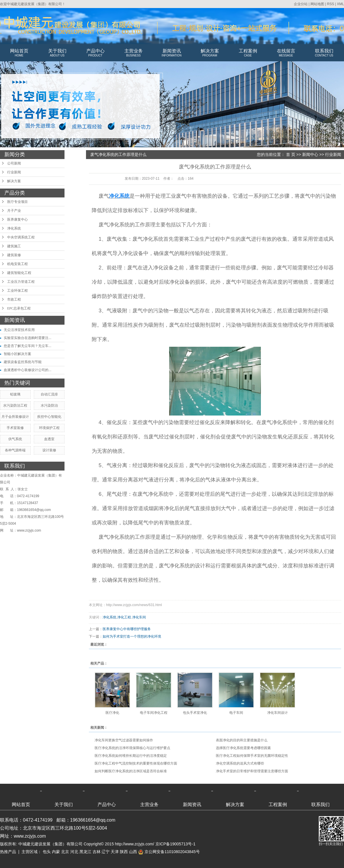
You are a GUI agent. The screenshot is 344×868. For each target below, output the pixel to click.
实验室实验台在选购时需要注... (28, 338)
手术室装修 (15, 428)
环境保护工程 (49, 428)
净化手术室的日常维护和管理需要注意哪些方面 (252, 771)
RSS (331, 4)
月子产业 (14, 211)
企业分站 (301, 4)
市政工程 (14, 299)
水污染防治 (49, 405)
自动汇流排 (49, 394)
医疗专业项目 (17, 202)
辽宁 (105, 852)
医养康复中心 (17, 220)
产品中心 (95, 53)
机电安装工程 (17, 264)
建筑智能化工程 (19, 273)
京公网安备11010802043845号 (169, 852)
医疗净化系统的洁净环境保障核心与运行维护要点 (132, 748)
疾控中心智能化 (49, 417)
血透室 (49, 439)
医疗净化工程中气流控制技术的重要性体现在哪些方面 (136, 763)
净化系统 (14, 228)
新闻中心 (310, 154)
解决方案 (210, 53)
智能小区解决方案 (17, 354)
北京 (65, 852)
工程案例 (248, 53)
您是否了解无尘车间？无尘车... (28, 346)
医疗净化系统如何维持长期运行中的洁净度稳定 (131, 756)
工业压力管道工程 (21, 282)
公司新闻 (14, 163)
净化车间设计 (277, 713)
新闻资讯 (172, 53)
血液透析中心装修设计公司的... (28, 370)
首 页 (291, 154)
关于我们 (57, 53)
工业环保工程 (17, 291)
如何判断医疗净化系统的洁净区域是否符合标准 (131, 771)
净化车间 (139, 617)
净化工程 (124, 617)
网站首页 (19, 53)
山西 (133, 852)
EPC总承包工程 (19, 308)
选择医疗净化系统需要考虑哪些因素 (243, 748)
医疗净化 (112, 713)
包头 (47, 852)
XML (340, 4)
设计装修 (49, 450)
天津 (115, 852)
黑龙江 (85, 852)
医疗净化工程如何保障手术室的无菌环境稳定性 (252, 756)
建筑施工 (14, 246)
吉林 (97, 852)
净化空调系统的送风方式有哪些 (240, 763)
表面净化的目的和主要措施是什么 (242, 740)
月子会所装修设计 (15, 417)
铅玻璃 (15, 394)
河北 (74, 852)
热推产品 (8, 852)
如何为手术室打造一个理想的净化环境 (132, 636)
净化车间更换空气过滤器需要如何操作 (124, 740)
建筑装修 (14, 255)
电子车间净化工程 (154, 713)
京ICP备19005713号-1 (175, 844)
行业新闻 (14, 172)
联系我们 (324, 53)
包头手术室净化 (195, 713)
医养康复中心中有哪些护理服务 (127, 629)
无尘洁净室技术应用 (19, 330)
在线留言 (286, 53)
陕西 (124, 852)
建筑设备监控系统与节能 (23, 362)
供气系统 (15, 439)
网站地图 (317, 4)
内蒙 (56, 852)
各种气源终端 (15, 450)
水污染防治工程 (15, 405)
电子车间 (236, 713)
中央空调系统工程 (21, 237)
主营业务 (133, 53)
